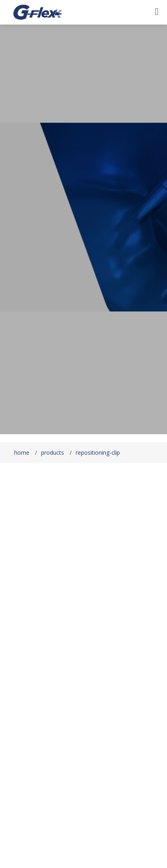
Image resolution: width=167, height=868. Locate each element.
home (22, 453)
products (53, 453)
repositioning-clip (98, 453)
